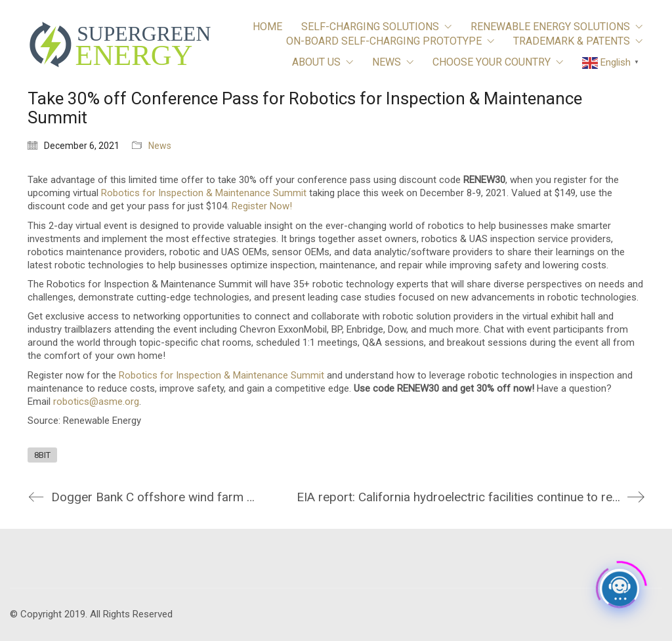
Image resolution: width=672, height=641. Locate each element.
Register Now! (262, 206)
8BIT (42, 455)
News (160, 146)
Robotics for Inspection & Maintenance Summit (204, 193)
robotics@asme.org (96, 402)
